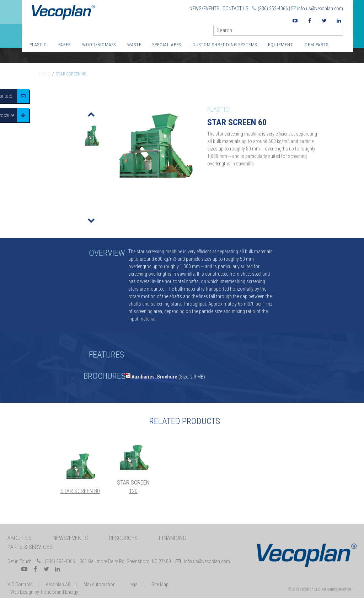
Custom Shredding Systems (225, 45)
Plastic (38, 45)
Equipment (281, 45)
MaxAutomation (100, 584)
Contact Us (235, 9)
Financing (173, 538)
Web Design (22, 592)
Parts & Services (30, 547)
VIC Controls (20, 584)
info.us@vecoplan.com (320, 9)
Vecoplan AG (58, 584)
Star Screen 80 (80, 491)
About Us (20, 538)
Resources (123, 538)
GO (340, 32)
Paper (65, 45)
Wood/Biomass (99, 45)
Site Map (160, 584)
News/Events (204, 9)
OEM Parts (317, 45)
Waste (134, 45)
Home (44, 74)
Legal (133, 584)
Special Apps (167, 45)
